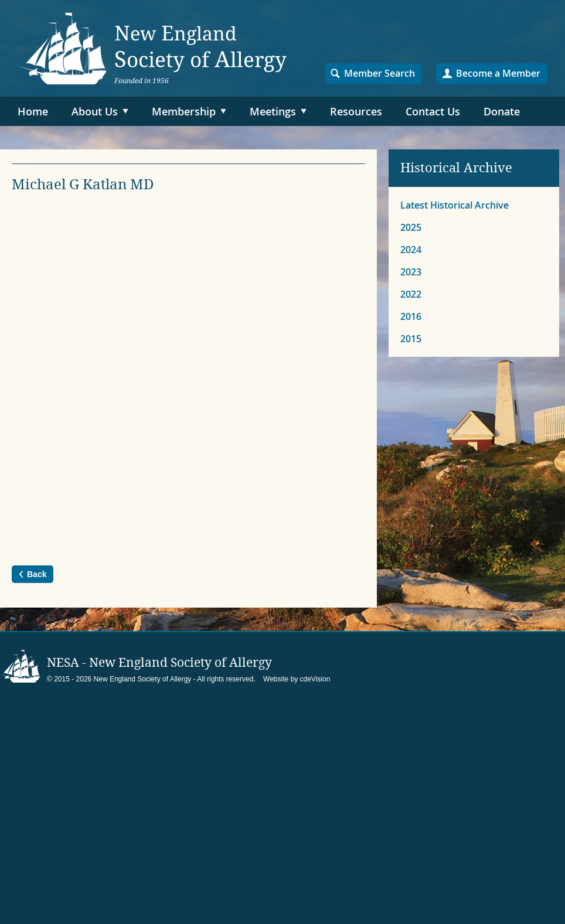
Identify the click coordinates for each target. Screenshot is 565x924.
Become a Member (498, 73)
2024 (411, 250)
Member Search (379, 73)
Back (37, 574)
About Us (95, 111)
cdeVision (315, 679)
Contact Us (433, 111)
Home (33, 111)
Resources (356, 111)
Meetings (273, 111)
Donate (502, 111)
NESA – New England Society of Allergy (152, 48)
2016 (411, 316)
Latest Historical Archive (455, 205)
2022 (411, 294)
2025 (411, 227)
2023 (411, 272)
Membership (184, 111)
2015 (411, 339)
